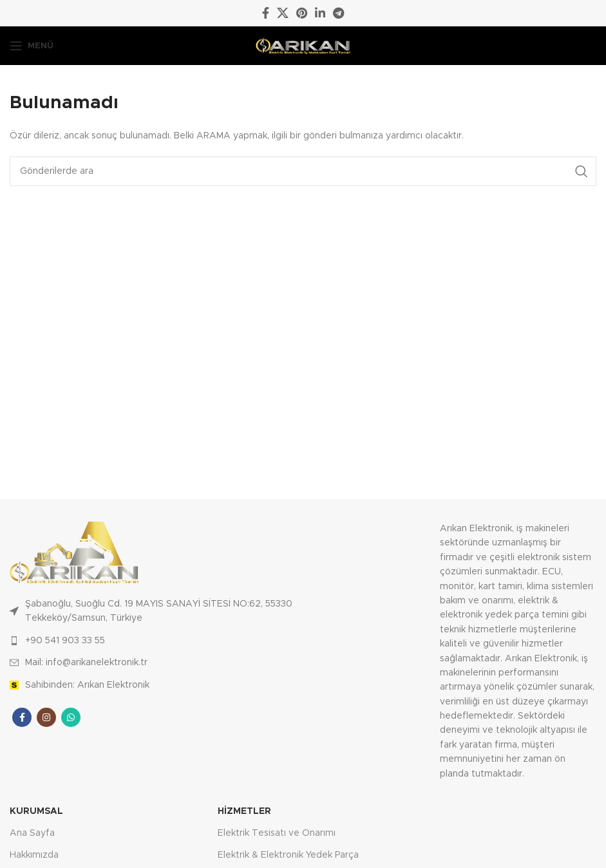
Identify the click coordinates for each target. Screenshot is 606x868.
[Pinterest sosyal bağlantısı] (302, 13)
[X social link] (283, 13)
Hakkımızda (34, 855)
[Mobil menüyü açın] (32, 46)
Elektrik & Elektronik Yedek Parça (288, 855)
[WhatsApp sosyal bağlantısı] (71, 717)
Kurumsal (36, 811)
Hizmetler (244, 811)
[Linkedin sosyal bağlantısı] (320, 13)
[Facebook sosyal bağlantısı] (266, 13)
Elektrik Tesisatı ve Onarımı (277, 833)
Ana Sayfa (32, 833)
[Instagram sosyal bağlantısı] (46, 717)
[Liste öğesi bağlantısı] (156, 641)
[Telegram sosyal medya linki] (338, 13)
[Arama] (303, 171)
